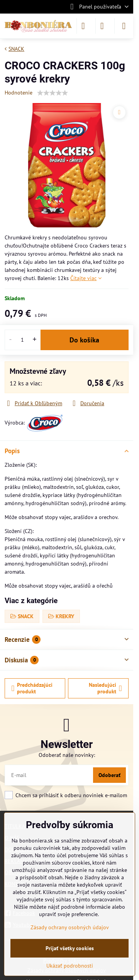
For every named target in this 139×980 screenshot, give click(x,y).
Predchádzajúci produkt (32, 688)
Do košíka (84, 340)
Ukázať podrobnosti (70, 966)
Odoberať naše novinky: (67, 755)
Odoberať (109, 775)
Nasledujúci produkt (105, 688)
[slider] (53, 93)
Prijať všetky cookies (70, 948)
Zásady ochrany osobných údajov (70, 927)
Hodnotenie (19, 93)
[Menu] (124, 26)
